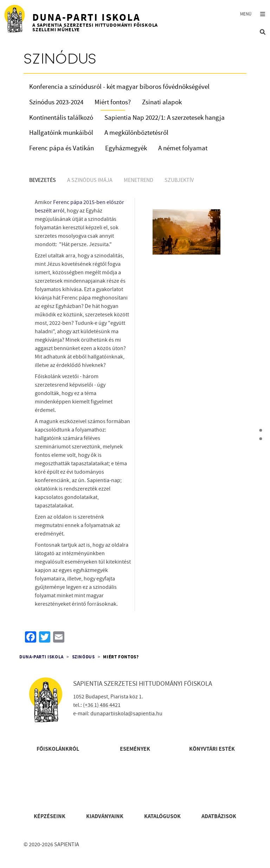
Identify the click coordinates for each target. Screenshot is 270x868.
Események (135, 749)
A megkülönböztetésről (136, 133)
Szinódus (83, 657)
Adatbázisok (219, 816)
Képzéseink (50, 816)
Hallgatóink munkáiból (61, 133)
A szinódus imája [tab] (90, 180)
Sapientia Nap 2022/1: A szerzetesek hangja (165, 118)
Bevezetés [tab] (43, 180)
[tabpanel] (135, 406)
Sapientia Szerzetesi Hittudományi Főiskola (143, 684)
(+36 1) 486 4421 (102, 705)
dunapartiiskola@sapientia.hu (126, 714)
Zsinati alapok (162, 102)
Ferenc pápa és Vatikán (62, 148)
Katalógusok (162, 816)
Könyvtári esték (212, 749)
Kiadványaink (105, 816)
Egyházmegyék (126, 148)
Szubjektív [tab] (179, 180)
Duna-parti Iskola (41, 657)
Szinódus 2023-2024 (56, 102)
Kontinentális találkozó (61, 118)
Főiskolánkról (58, 749)
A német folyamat (183, 148)
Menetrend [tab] (139, 180)
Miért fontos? (113, 102)
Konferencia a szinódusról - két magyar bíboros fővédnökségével (119, 87)
